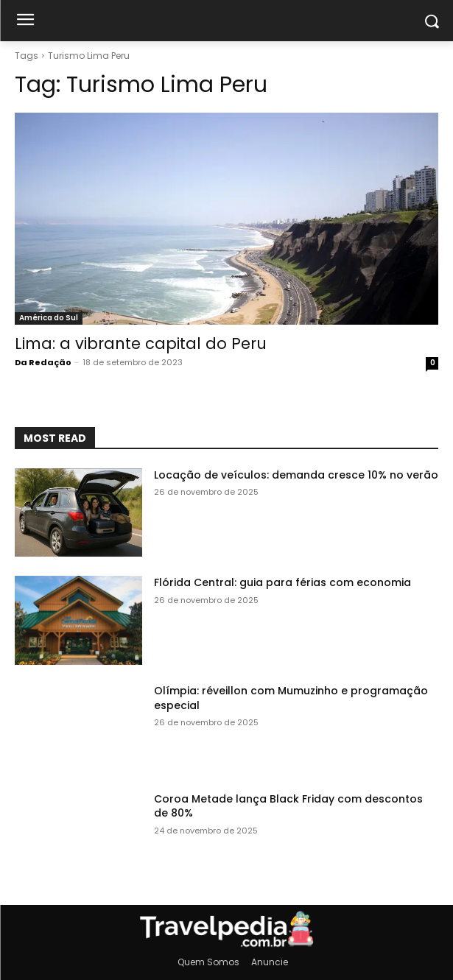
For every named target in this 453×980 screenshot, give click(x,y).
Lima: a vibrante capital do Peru (141, 343)
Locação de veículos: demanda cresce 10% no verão (296, 475)
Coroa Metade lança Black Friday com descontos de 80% (288, 806)
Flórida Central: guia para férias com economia (282, 582)
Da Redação (43, 362)
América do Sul (49, 318)
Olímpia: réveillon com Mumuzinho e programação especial (291, 698)
